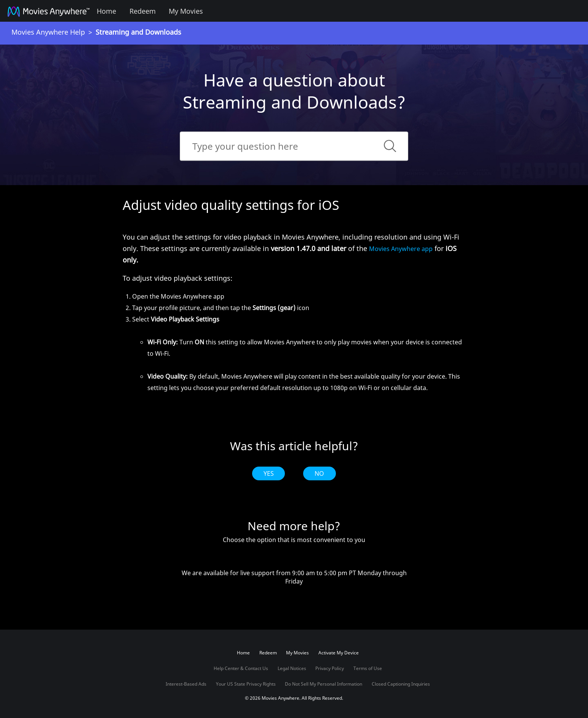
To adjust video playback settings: (177, 278)
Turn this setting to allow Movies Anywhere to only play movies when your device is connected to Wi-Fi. (305, 348)
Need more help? (294, 526)
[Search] (294, 146)
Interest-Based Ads (186, 684)
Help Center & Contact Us (241, 668)
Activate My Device (339, 653)
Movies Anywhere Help (48, 32)
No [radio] (319, 473)
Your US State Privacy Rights (246, 684)
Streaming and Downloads (138, 32)
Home (106, 11)
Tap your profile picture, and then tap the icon (221, 308)
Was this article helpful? (294, 446)
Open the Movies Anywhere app (178, 296)
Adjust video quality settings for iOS (231, 205)
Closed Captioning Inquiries (401, 684)
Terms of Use (368, 668)
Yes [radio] (269, 473)
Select (299, 354)
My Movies (186, 11)
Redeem (143, 11)
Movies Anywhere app (401, 249)
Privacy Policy (330, 668)
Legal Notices (292, 668)
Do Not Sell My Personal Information (324, 684)
